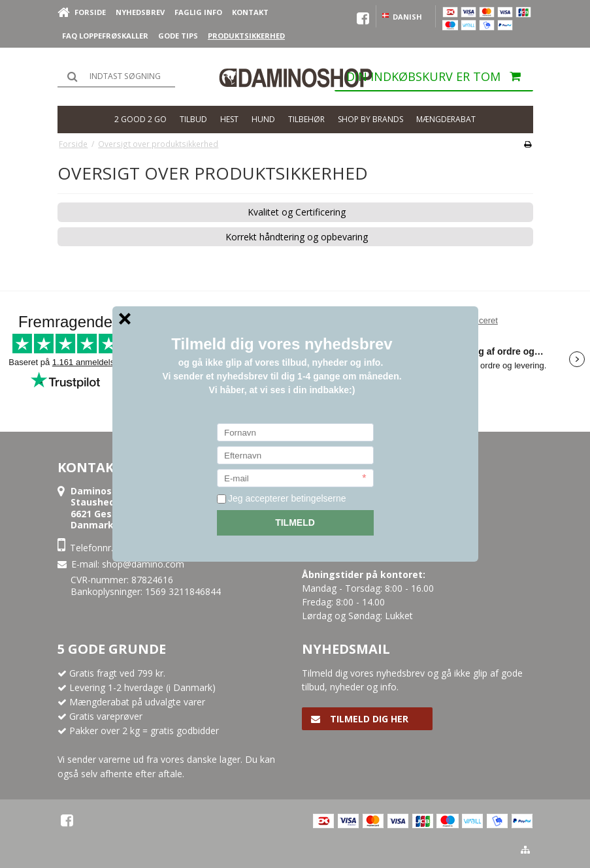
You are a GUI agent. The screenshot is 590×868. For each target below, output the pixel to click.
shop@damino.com (143, 564)
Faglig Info (198, 12)
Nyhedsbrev (140, 12)
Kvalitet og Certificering (297, 212)
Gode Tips (178, 36)
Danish (401, 17)
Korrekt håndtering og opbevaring (297, 237)
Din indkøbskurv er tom (440, 80)
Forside (90, 12)
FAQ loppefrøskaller (105, 36)
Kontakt (250, 12)
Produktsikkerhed (246, 36)
